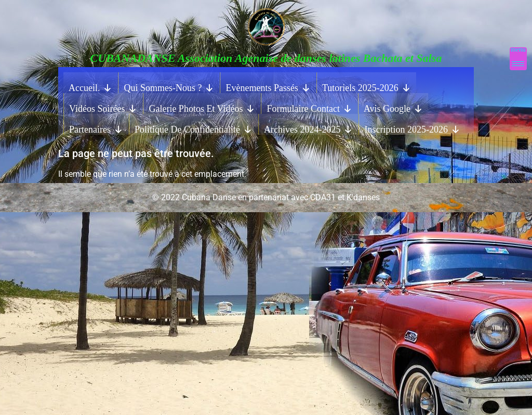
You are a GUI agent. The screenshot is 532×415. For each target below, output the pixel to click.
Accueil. (90, 85)
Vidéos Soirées (103, 106)
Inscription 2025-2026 (412, 127)
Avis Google (393, 106)
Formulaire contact (309, 106)
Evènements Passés (268, 85)
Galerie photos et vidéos (202, 106)
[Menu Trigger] (518, 59)
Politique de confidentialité (194, 127)
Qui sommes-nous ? (169, 85)
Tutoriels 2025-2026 (367, 85)
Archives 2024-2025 (308, 127)
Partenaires (96, 127)
